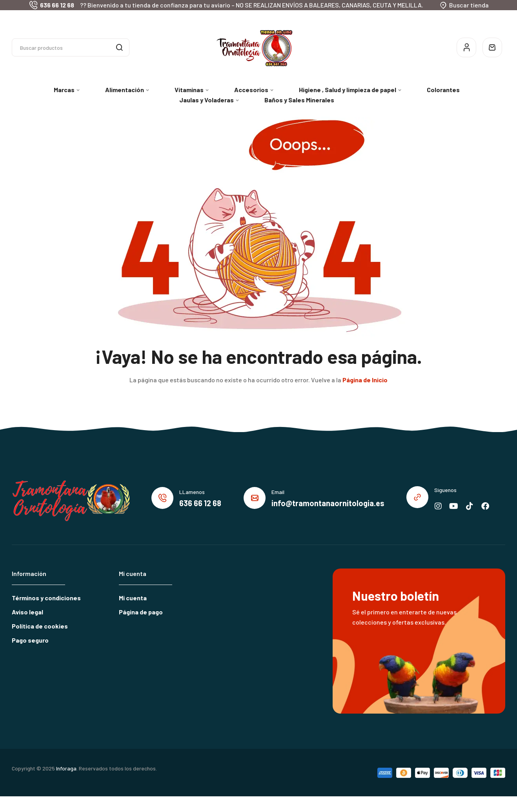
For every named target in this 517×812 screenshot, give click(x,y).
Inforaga (66, 768)
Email (278, 492)
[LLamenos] (162, 498)
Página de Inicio (365, 380)
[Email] (255, 498)
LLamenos (192, 492)
